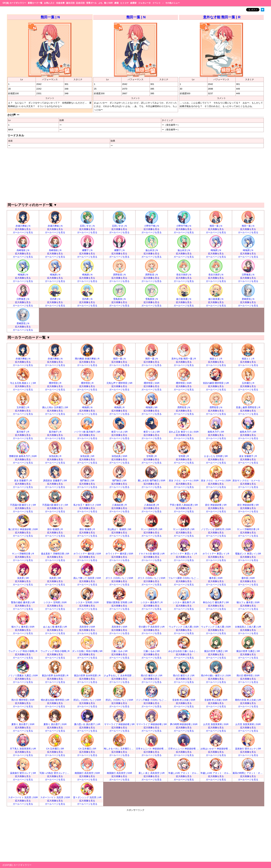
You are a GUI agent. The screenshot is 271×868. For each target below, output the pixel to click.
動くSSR (108, 3)
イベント (157, 3)
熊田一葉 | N (50, 17)
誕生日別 (70, 3)
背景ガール (91, 3)
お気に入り (49, 3)
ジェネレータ (144, 3)
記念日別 (80, 3)
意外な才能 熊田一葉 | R (222, 17)
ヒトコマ (124, 3)
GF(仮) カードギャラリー (14, 3)
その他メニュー (172, 3)
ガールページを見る (23, 232)
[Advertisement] (135, 175)
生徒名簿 (60, 3)
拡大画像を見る (23, 229)
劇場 (116, 3)
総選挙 (133, 3)
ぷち (100, 3)
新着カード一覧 (35, 3)
